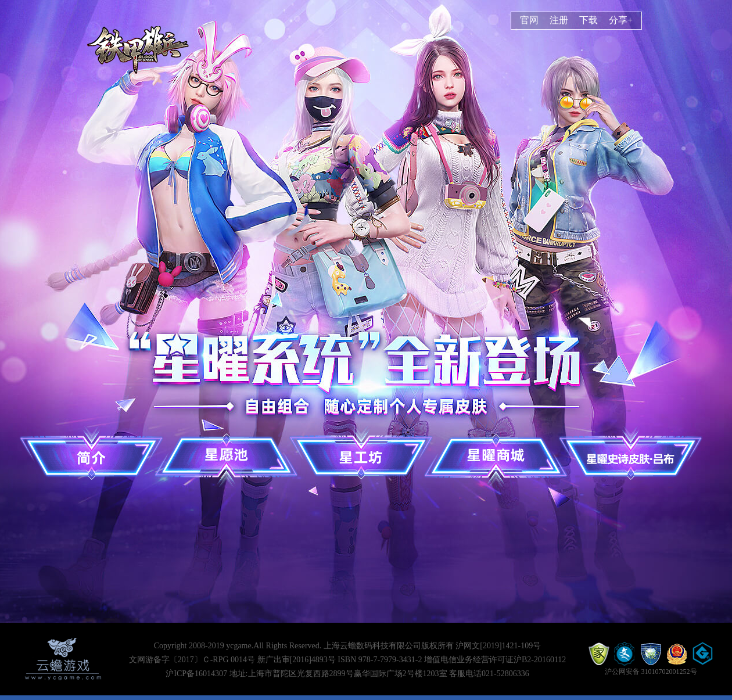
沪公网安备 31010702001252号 (651, 672)
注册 (559, 20)
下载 (589, 20)
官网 (529, 20)
